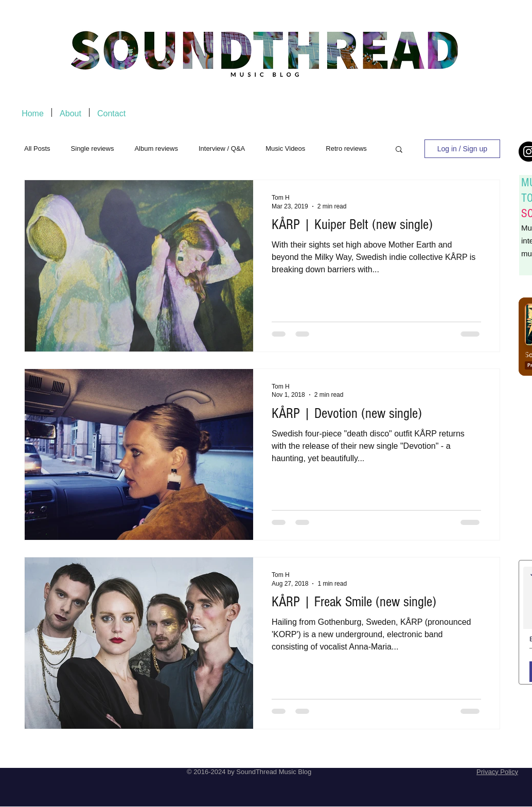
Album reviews (156, 148)
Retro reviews (346, 148)
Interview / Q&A (222, 148)
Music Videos (285, 148)
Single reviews (93, 148)
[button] (399, 150)
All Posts (37, 148)
